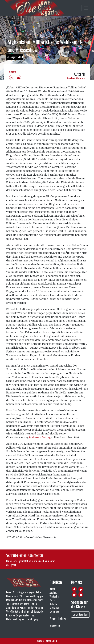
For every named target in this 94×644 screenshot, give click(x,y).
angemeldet (22, 561)
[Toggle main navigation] (86, 8)
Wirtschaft (55, 596)
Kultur (53, 600)
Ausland (12, 72)
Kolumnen (54, 612)
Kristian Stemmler (76, 78)
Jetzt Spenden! (80, 615)
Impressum (55, 625)
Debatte (53, 604)
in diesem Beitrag (40, 437)
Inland (52, 589)
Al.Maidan (54, 608)
